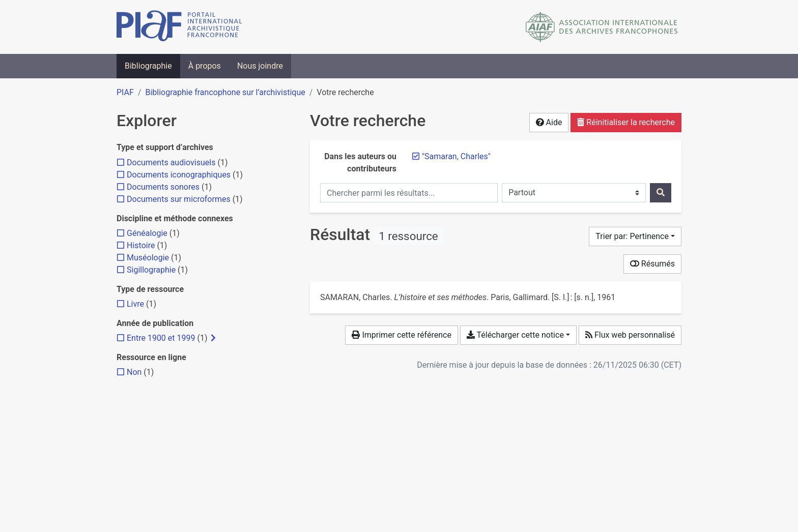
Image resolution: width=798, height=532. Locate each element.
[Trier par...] (635, 237)
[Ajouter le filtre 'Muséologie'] (148, 258)
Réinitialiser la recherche (626, 122)
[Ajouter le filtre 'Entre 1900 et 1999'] (161, 338)
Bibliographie (148, 66)
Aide (549, 122)
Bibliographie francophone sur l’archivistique (225, 92)
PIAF (125, 92)
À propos (205, 66)
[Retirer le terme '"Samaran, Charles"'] (456, 156)
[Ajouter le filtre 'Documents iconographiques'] (179, 175)
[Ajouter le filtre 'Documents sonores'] (163, 187)
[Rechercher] (661, 193)
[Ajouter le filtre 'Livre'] (135, 304)
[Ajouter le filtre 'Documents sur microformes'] (179, 199)
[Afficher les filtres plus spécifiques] (213, 338)
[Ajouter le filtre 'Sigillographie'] (151, 270)
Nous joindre (260, 66)
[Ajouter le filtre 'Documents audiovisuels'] (171, 162)
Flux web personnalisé (630, 335)
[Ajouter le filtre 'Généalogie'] (147, 233)
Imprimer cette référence (401, 335)
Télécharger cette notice (515, 335)
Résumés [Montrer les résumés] (652, 264)
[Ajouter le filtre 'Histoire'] (141, 245)
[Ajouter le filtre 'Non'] (134, 372)
